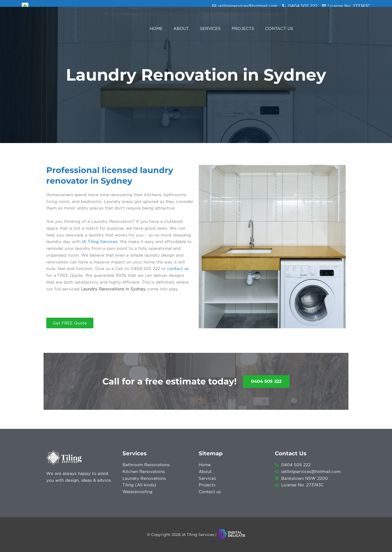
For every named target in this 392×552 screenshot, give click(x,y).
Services (210, 28)
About (181, 28)
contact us (178, 269)
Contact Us (279, 28)
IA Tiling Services (100, 242)
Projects (243, 28)
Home (156, 28)
